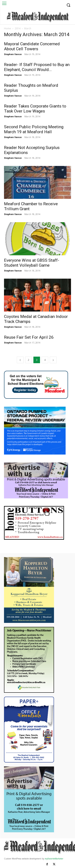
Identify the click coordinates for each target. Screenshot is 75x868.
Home (7, 28)
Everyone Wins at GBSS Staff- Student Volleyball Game (32, 263)
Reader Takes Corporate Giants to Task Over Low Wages (35, 109)
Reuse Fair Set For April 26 (29, 337)
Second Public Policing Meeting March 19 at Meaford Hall (34, 129)
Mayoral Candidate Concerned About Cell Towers (32, 46)
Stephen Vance (13, 54)
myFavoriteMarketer (54, 859)
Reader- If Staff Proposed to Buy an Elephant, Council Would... (37, 67)
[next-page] (53, 360)
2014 (18, 28)
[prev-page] (20, 360)
